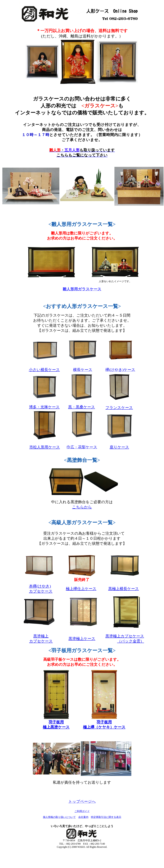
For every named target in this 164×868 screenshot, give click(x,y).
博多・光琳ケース (44, 407)
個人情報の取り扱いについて (59, 817)
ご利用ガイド (82, 811)
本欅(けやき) (40, 586)
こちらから (82, 507)
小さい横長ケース (44, 370)
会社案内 (83, 817)
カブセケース (41, 591)
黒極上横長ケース (124, 589)
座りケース (119, 447)
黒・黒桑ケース (82, 407)
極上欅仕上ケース (81, 589)
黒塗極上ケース (82, 639)
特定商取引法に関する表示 (106, 817)
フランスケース (119, 408)
